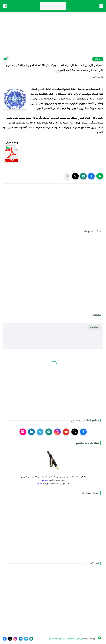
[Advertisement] (53, 36)
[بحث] (5, 6)
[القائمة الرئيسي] (101, 6)
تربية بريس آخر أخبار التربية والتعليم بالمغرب (65, 639)
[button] (91, 176)
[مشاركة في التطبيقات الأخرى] (67, 176)
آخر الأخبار (98, 59)
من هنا (44, 480)
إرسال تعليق (94, 327)
